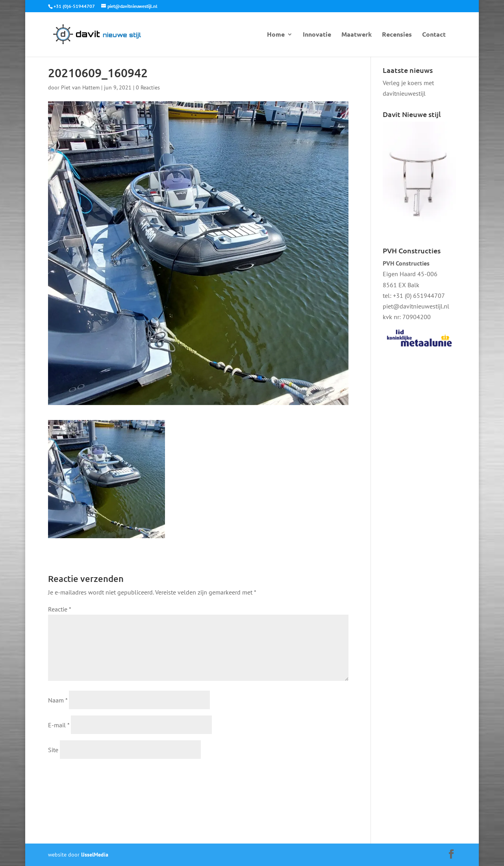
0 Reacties (148, 87)
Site (53, 750)
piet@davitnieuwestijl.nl (416, 306)
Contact (434, 35)
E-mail (59, 725)
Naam (58, 700)
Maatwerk (357, 35)
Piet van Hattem (80, 87)
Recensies (397, 35)
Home (276, 35)
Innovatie (317, 35)
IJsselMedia (95, 855)
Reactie (59, 609)
